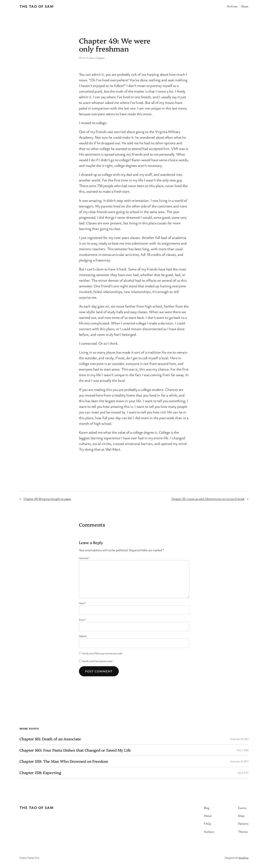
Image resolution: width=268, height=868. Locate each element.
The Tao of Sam (36, 6)
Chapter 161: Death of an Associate (50, 739)
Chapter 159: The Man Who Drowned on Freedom (64, 761)
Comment (84, 558)
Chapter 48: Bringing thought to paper (47, 499)
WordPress (243, 858)
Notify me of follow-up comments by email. (102, 653)
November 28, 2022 (239, 739)
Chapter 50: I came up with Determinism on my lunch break (208, 499)
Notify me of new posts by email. (98, 661)
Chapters (100, 58)
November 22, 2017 (239, 761)
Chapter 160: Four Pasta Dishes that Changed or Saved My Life (75, 750)
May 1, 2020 (243, 750)
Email (82, 620)
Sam (92, 58)
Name (83, 603)
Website (83, 636)
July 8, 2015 (243, 773)
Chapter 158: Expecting (40, 773)
